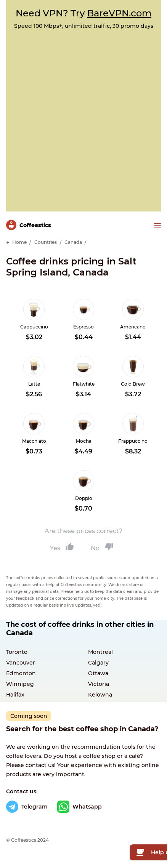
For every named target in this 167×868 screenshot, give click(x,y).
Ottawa (98, 673)
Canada (73, 242)
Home (19, 242)
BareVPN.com (119, 13)
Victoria (99, 684)
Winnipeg (20, 684)
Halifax (15, 695)
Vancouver (21, 663)
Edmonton (21, 673)
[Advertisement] (83, 117)
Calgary (98, 663)
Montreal (100, 652)
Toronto (17, 652)
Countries (46, 242)
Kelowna (100, 695)
